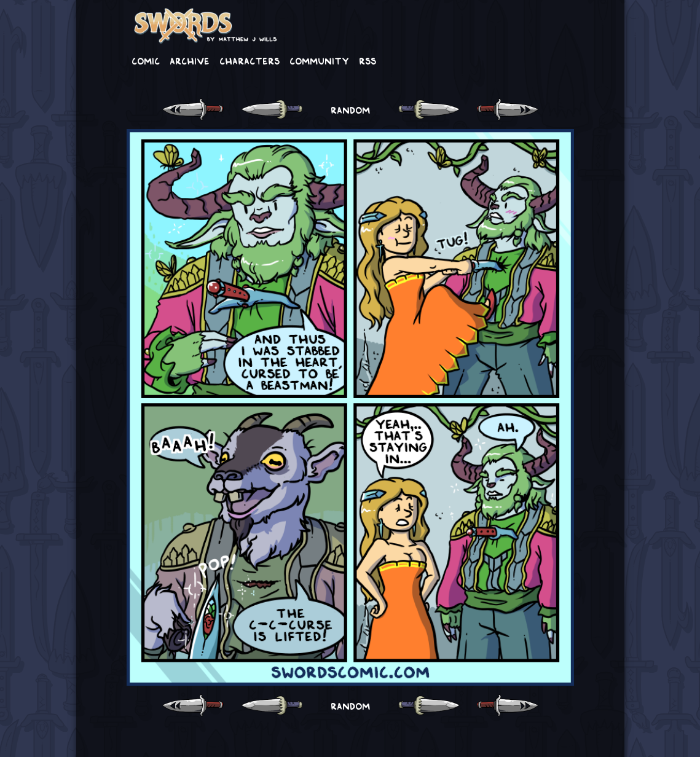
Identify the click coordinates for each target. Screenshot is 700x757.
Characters (250, 60)
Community (319, 60)
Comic (146, 60)
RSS (368, 60)
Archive (190, 60)
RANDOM (350, 109)
